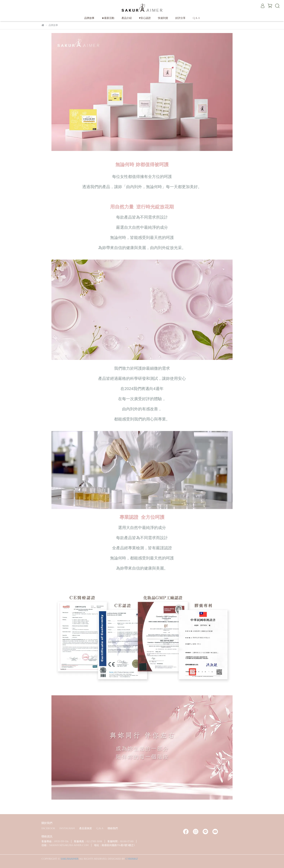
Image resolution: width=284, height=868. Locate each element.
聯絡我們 (113, 828)
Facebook (48, 828)
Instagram (67, 828)
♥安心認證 (145, 18)
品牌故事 (89, 18)
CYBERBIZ (132, 859)
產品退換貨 (85, 828)
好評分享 (180, 18)
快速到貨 (163, 18)
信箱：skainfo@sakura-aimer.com (65, 845)
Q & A (196, 18)
